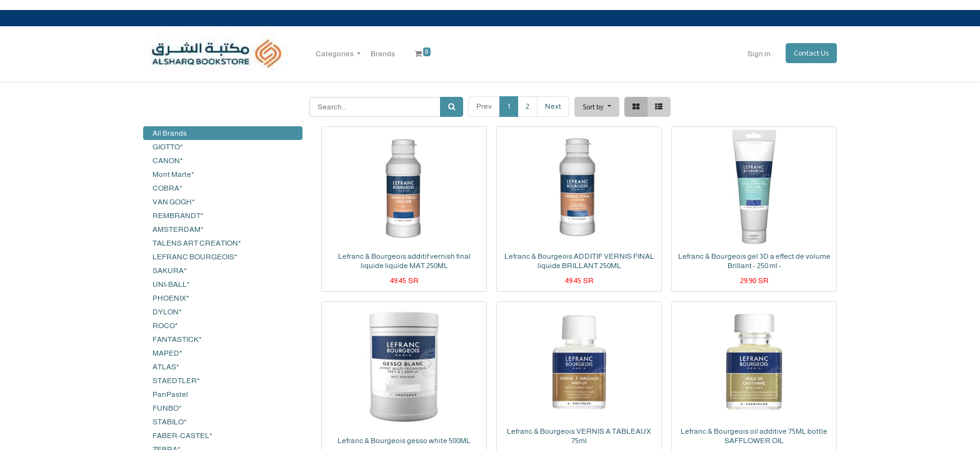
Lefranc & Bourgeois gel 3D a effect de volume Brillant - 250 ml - (754, 261)
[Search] (452, 107)
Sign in (759, 54)
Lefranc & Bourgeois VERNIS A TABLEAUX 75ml (579, 436)
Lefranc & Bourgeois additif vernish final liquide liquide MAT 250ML (404, 261)
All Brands (170, 133)
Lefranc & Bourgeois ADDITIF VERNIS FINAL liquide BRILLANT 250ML (579, 261)
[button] (597, 107)
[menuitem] (383, 54)
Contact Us (811, 53)
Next (553, 106)
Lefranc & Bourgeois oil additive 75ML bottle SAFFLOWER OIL (754, 436)
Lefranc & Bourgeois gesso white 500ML (404, 441)
